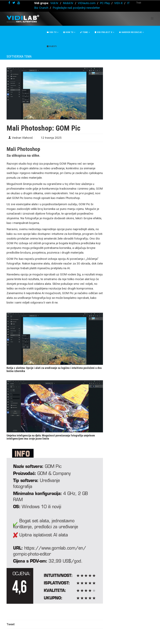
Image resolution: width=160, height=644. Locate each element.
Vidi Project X (104, 32)
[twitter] (14, 3)
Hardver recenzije (130, 32)
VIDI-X (119, 3)
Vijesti (52, 46)
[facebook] (9, 3)
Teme (84, 32)
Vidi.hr (55, 3)
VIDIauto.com (87, 3)
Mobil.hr (68, 3)
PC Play (105, 3)
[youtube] (19, 3)
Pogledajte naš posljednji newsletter (76, 8)
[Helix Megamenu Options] (152, 18)
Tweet (11, 624)
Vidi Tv (52, 32)
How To (68, 32)
